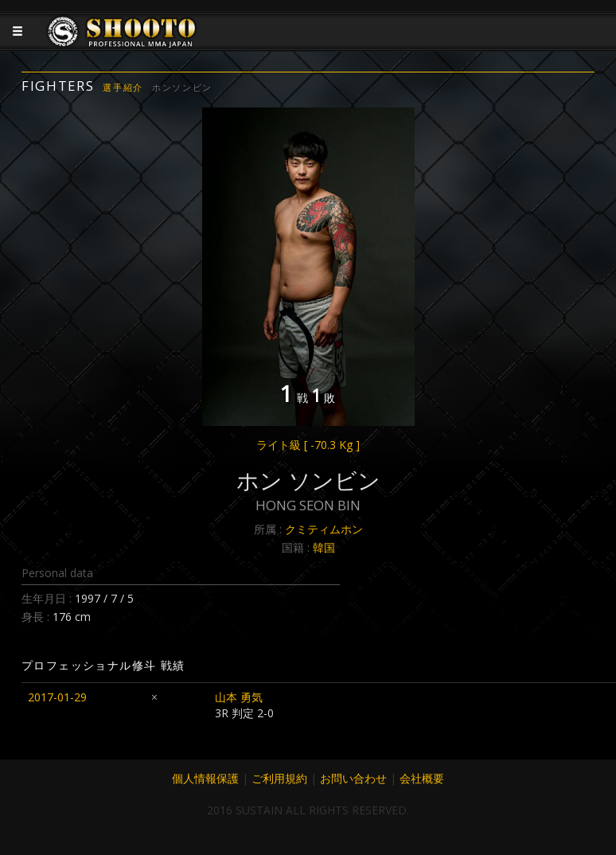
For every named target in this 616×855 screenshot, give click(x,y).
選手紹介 (123, 87)
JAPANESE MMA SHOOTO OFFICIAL (123, 44)
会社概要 (422, 778)
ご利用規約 (279, 778)
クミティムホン (324, 529)
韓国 (324, 547)
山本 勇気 (239, 697)
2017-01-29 (57, 697)
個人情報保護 (205, 778)
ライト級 (308, 445)
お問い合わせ (353, 778)
